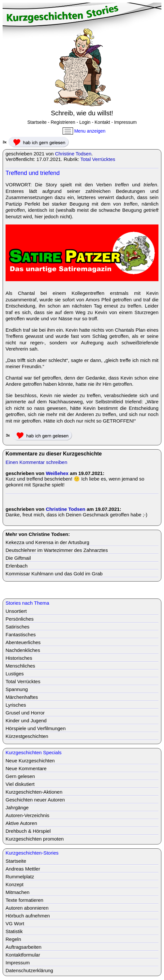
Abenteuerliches (23, 642)
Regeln (13, 939)
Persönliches (20, 619)
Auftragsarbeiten (23, 947)
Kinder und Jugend (26, 721)
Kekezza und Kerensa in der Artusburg (47, 542)
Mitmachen (17, 892)
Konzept (15, 884)
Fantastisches (21, 634)
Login (85, 122)
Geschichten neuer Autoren (35, 800)
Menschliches (20, 666)
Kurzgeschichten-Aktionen (34, 792)
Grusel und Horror (25, 713)
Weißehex (57, 473)
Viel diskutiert (20, 784)
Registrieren (63, 122)
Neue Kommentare (26, 768)
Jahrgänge (17, 807)
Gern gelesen (20, 776)
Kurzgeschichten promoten (35, 839)
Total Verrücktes (98, 159)
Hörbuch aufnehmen (28, 916)
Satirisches (17, 627)
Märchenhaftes (22, 697)
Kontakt (102, 122)
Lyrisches (16, 705)
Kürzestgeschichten (27, 736)
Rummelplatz (20, 877)
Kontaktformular (23, 955)
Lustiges (15, 674)
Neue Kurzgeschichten (30, 761)
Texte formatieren (24, 900)
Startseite (37, 122)
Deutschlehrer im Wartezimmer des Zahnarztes (57, 550)
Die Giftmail (18, 558)
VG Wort (15, 923)
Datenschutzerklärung (29, 970)
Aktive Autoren (21, 823)
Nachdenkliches (23, 650)
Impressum (125, 122)
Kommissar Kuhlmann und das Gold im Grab (54, 574)
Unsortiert (16, 611)
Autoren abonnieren (27, 908)
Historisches (19, 658)
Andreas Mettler (23, 869)
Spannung (17, 689)
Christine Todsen (73, 154)
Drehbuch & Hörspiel (28, 831)
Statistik (14, 931)
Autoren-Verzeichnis (27, 815)
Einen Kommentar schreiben (36, 462)
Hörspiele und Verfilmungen (36, 728)
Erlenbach (17, 566)
